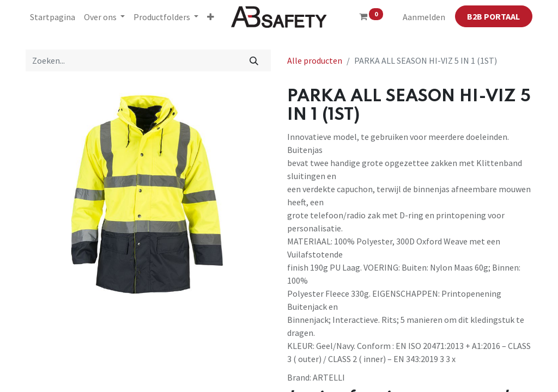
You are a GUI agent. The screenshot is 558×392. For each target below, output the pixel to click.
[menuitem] (53, 17)
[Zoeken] (254, 60)
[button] (211, 17)
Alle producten (315, 60)
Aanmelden (424, 17)
